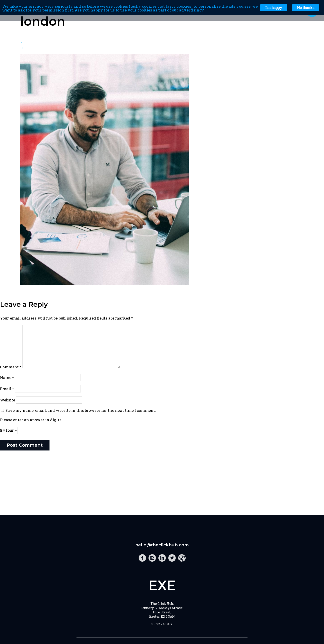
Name (7, 377)
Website (8, 400)
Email (7, 389)
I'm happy (274, 8)
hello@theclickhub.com (162, 545)
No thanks (306, 8)
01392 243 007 (162, 624)
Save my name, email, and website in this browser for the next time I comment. (81, 410)
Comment (11, 367)
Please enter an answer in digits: (31, 420)
